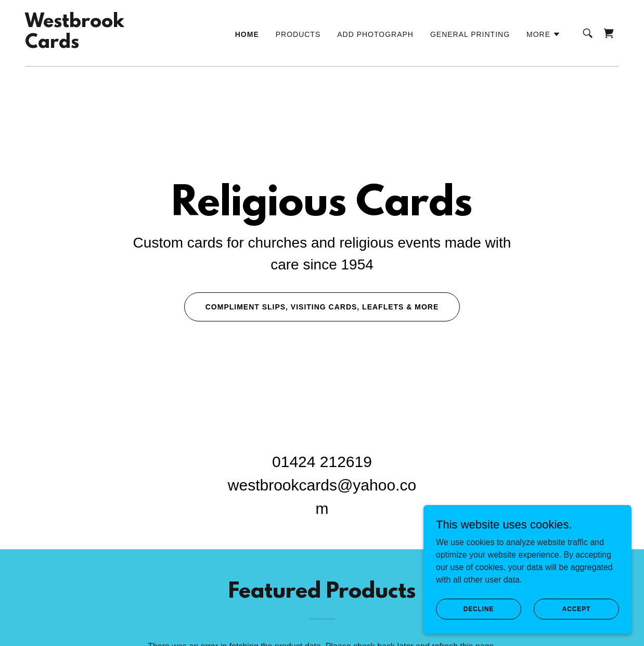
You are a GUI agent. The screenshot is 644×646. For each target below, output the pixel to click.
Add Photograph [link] (375, 34)
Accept (576, 609)
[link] (75, 45)
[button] (544, 34)
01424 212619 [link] (322, 462)
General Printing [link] (470, 34)
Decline (479, 609)
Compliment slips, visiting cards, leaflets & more (322, 307)
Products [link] (298, 34)
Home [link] (247, 34)
